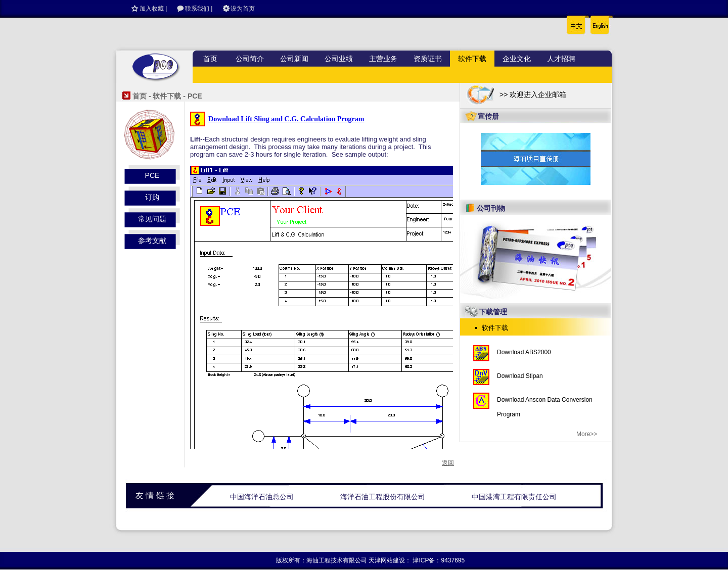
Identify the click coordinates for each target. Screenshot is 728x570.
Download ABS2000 (524, 352)
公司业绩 (339, 59)
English (597, 23)
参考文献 (152, 241)
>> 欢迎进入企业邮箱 (533, 94)
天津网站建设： (390, 560)
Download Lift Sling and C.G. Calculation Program (286, 119)
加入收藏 (152, 9)
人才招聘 (561, 59)
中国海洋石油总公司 (262, 497)
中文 (577, 23)
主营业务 (383, 59)
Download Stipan (520, 376)
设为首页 (243, 9)
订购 (152, 197)
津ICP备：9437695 (439, 560)
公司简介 (250, 59)
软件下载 (472, 59)
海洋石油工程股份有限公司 (383, 497)
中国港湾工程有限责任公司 (514, 497)
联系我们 (197, 9)
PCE (152, 175)
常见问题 (152, 219)
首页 (210, 59)
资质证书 (428, 59)
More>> (587, 434)
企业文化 (517, 59)
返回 (448, 463)
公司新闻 (294, 59)
